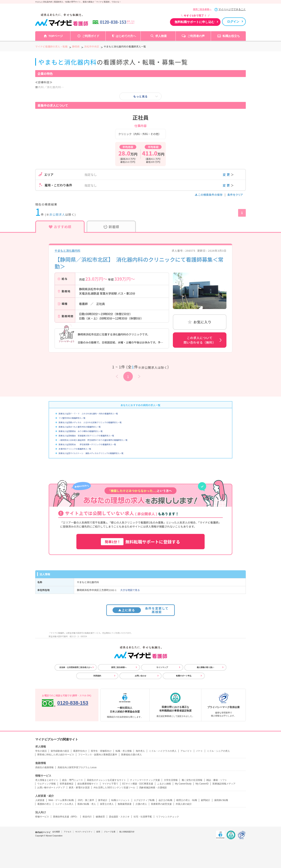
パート (199, 751)
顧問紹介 (206, 800)
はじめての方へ (126, 36)
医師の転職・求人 (87, 804)
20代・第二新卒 (86, 800)
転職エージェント (121, 800)
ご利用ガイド (91, 36)
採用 (98, 832)
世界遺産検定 (67, 784)
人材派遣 (40, 800)
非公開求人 (57, 214)
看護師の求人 (44, 804)
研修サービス (42, 817)
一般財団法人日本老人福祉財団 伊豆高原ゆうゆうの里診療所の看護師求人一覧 (93, 440)
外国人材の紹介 (184, 804)
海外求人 (140, 751)
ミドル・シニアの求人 (218, 751)
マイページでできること (232, 9)
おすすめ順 (60, 227)
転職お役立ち (231, 36)
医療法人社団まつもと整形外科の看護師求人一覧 (80, 427)
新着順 (111, 227)
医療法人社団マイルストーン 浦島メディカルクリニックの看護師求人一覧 (91, 453)
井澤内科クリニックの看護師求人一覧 (75, 449)
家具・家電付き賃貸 (79, 788)
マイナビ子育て (110, 784)
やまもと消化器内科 (67, 250)
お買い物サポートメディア (51, 788)
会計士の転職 (165, 800)
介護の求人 (141, 804)
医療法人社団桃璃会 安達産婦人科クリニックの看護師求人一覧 (86, 436)
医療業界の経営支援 (161, 804)
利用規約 (97, 676)
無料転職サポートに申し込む (194, 22)
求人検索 (161, 36)
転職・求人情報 (124, 751)
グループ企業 (110, 832)
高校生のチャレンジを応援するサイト (106, 780)
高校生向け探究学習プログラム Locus (77, 767)
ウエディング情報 (47, 784)
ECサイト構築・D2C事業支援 (138, 784)
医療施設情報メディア (224, 784)
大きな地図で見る (130, 590)
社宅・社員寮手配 (143, 817)
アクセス (68, 832)
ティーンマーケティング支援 (145, 780)
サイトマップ (162, 667)
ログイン (233, 22)
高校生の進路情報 (44, 767)
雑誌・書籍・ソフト (217, 780)
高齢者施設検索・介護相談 (153, 788)
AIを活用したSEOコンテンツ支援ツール (114, 788)
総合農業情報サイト (88, 784)
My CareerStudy (183, 784)
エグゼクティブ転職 (144, 800)
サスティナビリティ (84, 832)
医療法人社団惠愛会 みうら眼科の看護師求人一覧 (81, 431)
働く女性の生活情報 (192, 780)
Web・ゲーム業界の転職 (61, 800)
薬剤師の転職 (221, 800)
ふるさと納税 (164, 784)
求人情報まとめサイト (47, 780)
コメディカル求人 (64, 804)
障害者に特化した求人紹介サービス (56, 755)
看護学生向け (80, 751)
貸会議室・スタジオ (119, 817)
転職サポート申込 (184, 676)
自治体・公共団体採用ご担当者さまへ (76, 667)
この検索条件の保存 (209, 195)
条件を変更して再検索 (141, 610)
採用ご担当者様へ (202, 9)
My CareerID (202, 784)
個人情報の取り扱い (205, 667)
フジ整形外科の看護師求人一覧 (72, 418)
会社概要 (56, 832)
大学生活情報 (171, 780)
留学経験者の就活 (60, 751)
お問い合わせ (140, 676)
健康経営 (100, 817)
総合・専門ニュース (73, 780)
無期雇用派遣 (125, 804)
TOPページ (56, 36)
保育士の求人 (107, 804)
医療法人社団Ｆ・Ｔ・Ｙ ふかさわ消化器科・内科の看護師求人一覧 (88, 414)
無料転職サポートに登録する (140, 542)
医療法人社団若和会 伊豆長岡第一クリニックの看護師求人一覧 (87, 444)
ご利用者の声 (196, 36)
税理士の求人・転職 (187, 800)
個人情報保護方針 (127, 832)
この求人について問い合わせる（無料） (200, 340)
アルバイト (186, 751)
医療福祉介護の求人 (132, 755)
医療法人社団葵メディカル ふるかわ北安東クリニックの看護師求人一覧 (90, 422)
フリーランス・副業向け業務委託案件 (98, 755)
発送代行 (87, 817)
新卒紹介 (103, 800)
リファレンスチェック (167, 817)
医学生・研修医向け (101, 751)
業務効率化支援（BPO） (66, 817)
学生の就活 (41, 751)
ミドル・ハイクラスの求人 (163, 751)
